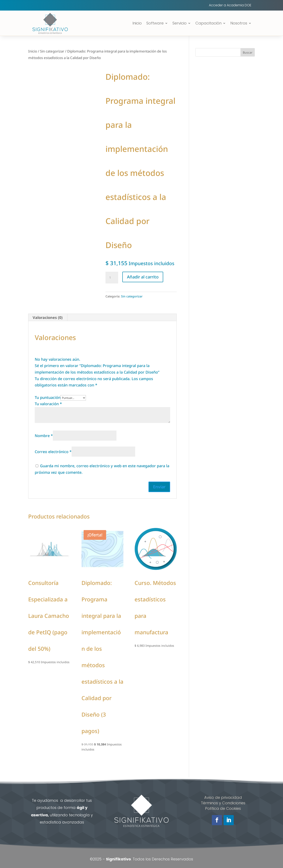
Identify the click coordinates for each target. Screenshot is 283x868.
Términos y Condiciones (223, 803)
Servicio (180, 23)
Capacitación (208, 23)
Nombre (44, 436)
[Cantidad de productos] (112, 278)
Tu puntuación (48, 397)
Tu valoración (48, 404)
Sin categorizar (52, 51)
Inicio (137, 23)
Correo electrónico (53, 452)
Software (155, 23)
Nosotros (239, 23)
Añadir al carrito (143, 277)
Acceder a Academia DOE (230, 6)
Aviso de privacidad (223, 797)
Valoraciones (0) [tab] (48, 317)
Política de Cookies (223, 808)
